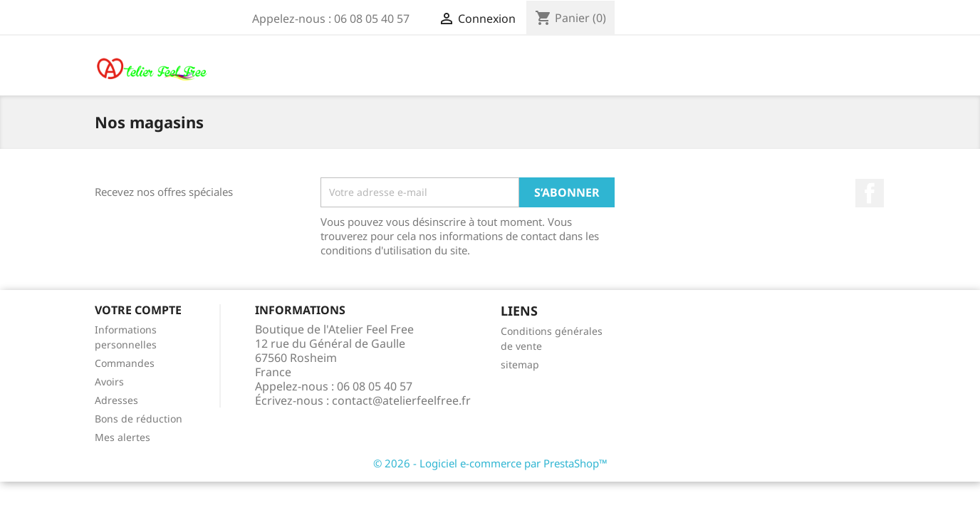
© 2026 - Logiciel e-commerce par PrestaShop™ (490, 463)
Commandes (125, 363)
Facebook (870, 193)
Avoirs (109, 382)
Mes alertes (123, 437)
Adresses (116, 400)
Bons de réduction (139, 419)
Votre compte (138, 310)
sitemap (520, 364)
